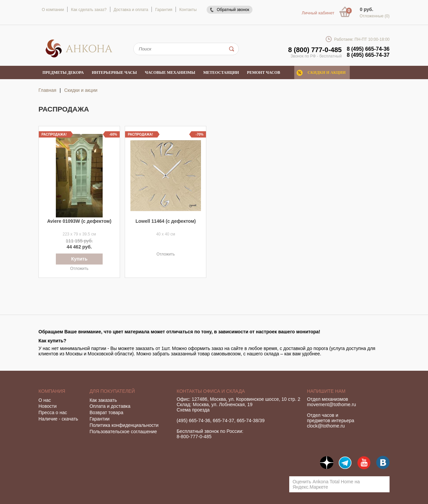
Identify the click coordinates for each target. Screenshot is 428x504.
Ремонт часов (264, 72)
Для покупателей (112, 391)
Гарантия (164, 10)
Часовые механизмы (170, 72)
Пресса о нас (53, 412)
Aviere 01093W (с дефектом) (79, 221)
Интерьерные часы (115, 72)
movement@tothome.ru (332, 404)
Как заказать (103, 400)
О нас (45, 400)
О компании (53, 10)
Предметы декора (63, 72)
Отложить (79, 269)
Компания (52, 391)
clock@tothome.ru (326, 426)
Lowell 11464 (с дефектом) (166, 221)
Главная (47, 90)
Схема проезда (193, 410)
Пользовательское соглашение (123, 432)
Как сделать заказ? (89, 10)
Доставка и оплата (131, 10)
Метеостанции (221, 72)
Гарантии (100, 419)
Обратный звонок (233, 10)
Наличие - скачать (58, 419)
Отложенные (374, 16)
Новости (47, 406)
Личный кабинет (318, 13)
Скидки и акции (327, 72)
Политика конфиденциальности (124, 425)
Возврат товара (106, 412)
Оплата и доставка (110, 406)
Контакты (188, 10)
